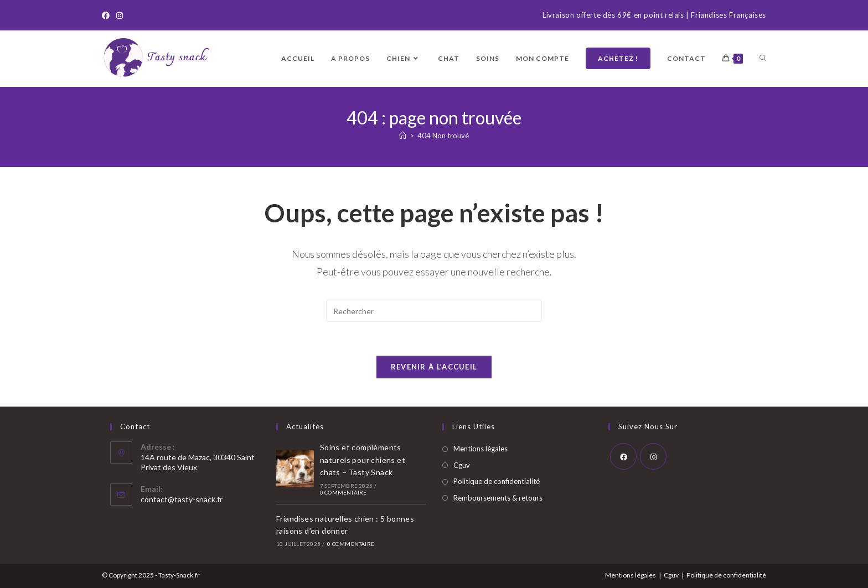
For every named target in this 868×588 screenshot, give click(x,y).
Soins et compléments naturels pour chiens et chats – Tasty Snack (363, 460)
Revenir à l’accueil (434, 367)
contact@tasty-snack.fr (182, 499)
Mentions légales (480, 449)
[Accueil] (403, 136)
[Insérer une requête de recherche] (434, 311)
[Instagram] (120, 15)
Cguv (462, 465)
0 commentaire (343, 492)
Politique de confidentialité (497, 481)
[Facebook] (107, 15)
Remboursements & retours (498, 498)
